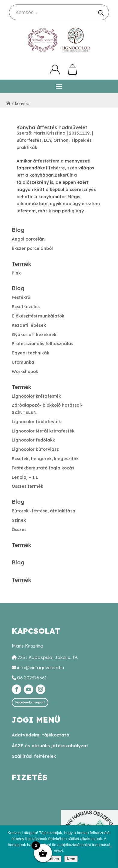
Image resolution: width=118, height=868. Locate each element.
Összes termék (27, 486)
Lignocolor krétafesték (36, 396)
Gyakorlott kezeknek (34, 335)
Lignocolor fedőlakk (33, 440)
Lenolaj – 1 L (25, 477)
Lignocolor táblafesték (36, 422)
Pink (16, 273)
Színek (19, 520)
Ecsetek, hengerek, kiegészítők (45, 459)
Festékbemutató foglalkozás (43, 468)
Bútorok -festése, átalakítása (44, 511)
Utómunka (23, 362)
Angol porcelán (28, 239)
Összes (19, 530)
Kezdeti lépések (29, 325)
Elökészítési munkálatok (38, 316)
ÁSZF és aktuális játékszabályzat (50, 746)
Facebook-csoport (30, 702)
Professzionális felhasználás (42, 344)
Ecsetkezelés (26, 307)
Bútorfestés (29, 140)
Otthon (61, 140)
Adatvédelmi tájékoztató (41, 735)
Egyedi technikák (30, 353)
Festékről (22, 297)
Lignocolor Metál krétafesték (43, 431)
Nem (71, 859)
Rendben (51, 859)
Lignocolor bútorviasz (35, 449)
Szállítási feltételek (34, 756)
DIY (47, 140)
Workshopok (25, 372)
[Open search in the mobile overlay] (59, 12)
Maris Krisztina (49, 133)
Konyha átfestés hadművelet (52, 127)
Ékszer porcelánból (32, 248)
